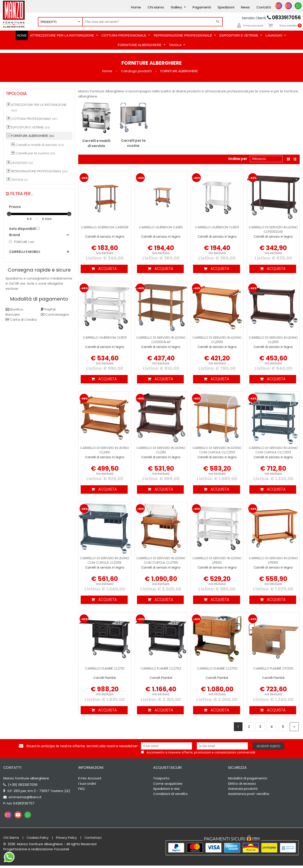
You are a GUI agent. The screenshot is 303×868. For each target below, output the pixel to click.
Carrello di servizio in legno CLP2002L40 (273, 229)
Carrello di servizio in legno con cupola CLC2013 (273, 451)
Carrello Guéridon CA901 (161, 227)
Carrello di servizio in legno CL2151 (161, 451)
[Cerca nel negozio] (152, 22)
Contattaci (93, 840)
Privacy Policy (66, 840)
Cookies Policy (38, 840)
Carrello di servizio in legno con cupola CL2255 (105, 562)
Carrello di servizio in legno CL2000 (217, 340)
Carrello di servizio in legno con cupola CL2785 (161, 562)
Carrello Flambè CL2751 (105, 670)
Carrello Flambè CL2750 (217, 670)
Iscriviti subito (269, 749)
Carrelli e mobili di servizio (96, 125)
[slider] (9, 214)
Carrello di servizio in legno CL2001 (273, 340)
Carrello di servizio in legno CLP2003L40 (161, 340)
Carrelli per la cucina (133, 125)
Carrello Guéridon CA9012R (105, 227)
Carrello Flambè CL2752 (161, 670)
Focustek (62, 851)
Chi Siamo (11, 840)
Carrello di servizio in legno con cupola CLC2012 (217, 451)
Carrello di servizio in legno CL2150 (105, 451)
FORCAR (18, 242)
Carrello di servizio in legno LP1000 (273, 562)
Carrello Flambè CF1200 (273, 670)
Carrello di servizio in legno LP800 (217, 562)
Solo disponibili (22, 229)
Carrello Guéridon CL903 (217, 227)
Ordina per (238, 159)
